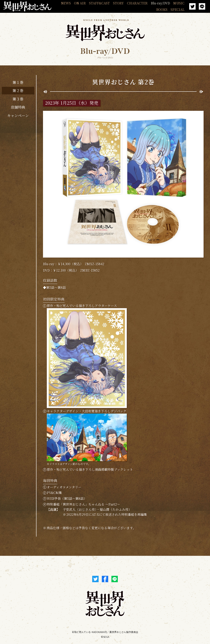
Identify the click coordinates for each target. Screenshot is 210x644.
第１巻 (18, 82)
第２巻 (18, 90)
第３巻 (18, 99)
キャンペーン (18, 115)
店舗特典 (18, 107)
